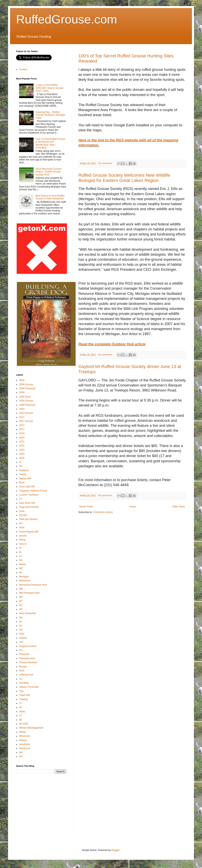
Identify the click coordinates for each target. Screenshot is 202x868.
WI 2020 (24, 724)
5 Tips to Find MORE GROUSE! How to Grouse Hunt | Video (50, 88)
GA (21, 523)
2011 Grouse (26, 421)
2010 (22, 409)
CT (21, 499)
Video (22, 712)
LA (21, 556)
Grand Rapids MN (29, 532)
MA (21, 560)
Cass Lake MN (27, 487)
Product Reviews (28, 662)
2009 (22, 392)
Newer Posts (86, 507)
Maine (22, 564)
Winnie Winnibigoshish (31, 728)
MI (20, 573)
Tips (21, 691)
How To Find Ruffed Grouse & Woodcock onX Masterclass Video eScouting (50, 143)
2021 (22, 442)
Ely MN (23, 515)
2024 (22, 454)
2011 (22, 417)
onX (21, 642)
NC (21, 605)
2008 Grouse (26, 384)
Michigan (24, 577)
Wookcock (25, 748)
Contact (23, 69)
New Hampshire (28, 613)
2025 (22, 458)
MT (21, 601)
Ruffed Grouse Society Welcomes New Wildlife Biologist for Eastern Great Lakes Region (124, 178)
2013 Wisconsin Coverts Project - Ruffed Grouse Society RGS (49, 172)
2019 (22, 433)
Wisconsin (25, 736)
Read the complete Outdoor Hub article (112, 344)
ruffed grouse (26, 675)
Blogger (115, 850)
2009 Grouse (26, 401)
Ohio (22, 634)
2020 (22, 438)
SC (21, 679)
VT (21, 716)
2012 (22, 425)
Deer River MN (27, 503)
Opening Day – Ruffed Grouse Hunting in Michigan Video (50, 115)
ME (21, 568)
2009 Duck (25, 397)
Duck (22, 511)
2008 (22, 380)
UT (21, 703)
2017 (22, 429)
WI (21, 720)
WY (21, 756)
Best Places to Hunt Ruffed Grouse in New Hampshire (50, 197)
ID (20, 548)
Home (133, 507)
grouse (23, 536)
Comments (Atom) (103, 512)
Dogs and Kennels (29, 507)
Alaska (23, 474)
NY (21, 626)
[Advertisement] (46, 805)
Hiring (22, 540)
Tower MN (25, 695)
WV (21, 752)
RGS (22, 671)
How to (23, 544)
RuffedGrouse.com (67, 19)
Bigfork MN (25, 479)
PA (21, 650)
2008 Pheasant (27, 388)
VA (21, 707)
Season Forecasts (29, 687)
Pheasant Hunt (27, 658)
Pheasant (24, 654)
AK (21, 466)
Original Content (28, 646)
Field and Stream (28, 519)
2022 (22, 446)
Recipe (23, 667)
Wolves (23, 740)
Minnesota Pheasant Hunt (33, 585)
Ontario (23, 638)
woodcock (24, 744)
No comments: (106, 163)
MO (21, 597)
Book (22, 483)
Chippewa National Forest (33, 491)
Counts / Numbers (29, 495)
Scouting (24, 683)
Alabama (24, 470)
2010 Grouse (26, 413)
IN (20, 552)
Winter (23, 732)
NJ (21, 622)
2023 (22, 450)
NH (21, 618)
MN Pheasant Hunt (29, 593)
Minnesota (25, 581)
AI (20, 462)
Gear (22, 527)
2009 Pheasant (27, 405)
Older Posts (179, 507)
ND (21, 609)
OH (21, 630)
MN (21, 589)
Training (23, 699)
